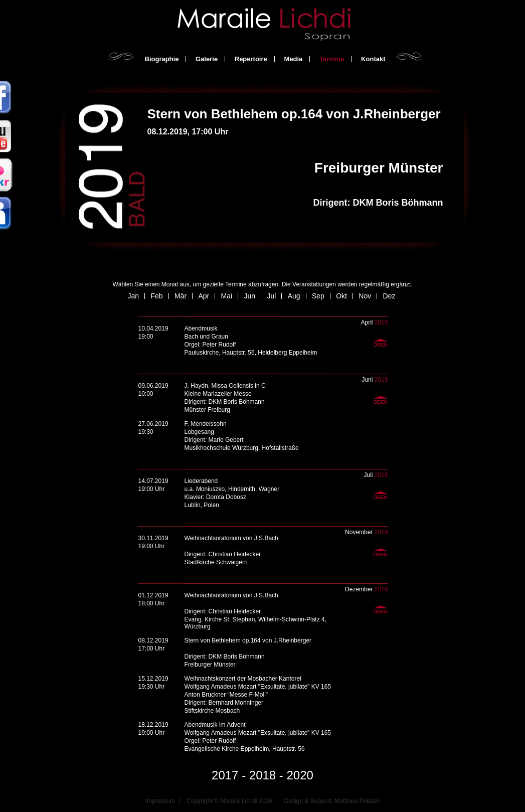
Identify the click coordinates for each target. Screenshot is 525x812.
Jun (249, 296)
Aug (294, 296)
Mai (227, 296)
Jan (134, 296)
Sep (318, 296)
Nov (365, 296)
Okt (341, 296)
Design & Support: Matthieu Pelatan (332, 801)
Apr (204, 296)
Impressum (160, 801)
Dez (389, 296)
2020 (300, 775)
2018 (262, 775)
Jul (271, 296)
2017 (225, 775)
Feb (156, 296)
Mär (181, 296)
